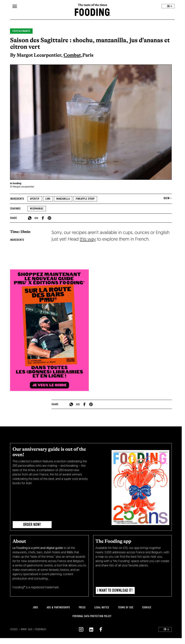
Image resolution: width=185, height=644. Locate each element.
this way (88, 240)
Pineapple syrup (85, 199)
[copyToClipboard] (36, 218)
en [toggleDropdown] (170, 6)
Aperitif (35, 199)
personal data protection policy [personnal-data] (92, 616)
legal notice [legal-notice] (102, 607)
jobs (35, 607)
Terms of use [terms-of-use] (126, 607)
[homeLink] (93, 12)
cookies (147, 607)
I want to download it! (115, 590)
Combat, (73, 55)
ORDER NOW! (32, 525)
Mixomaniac (37, 209)
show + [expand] (168, 198)
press (82, 607)
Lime (48, 199)
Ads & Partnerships (58, 607)
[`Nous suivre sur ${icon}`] (81, 629)
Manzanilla (63, 199)
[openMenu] (15, 7)
